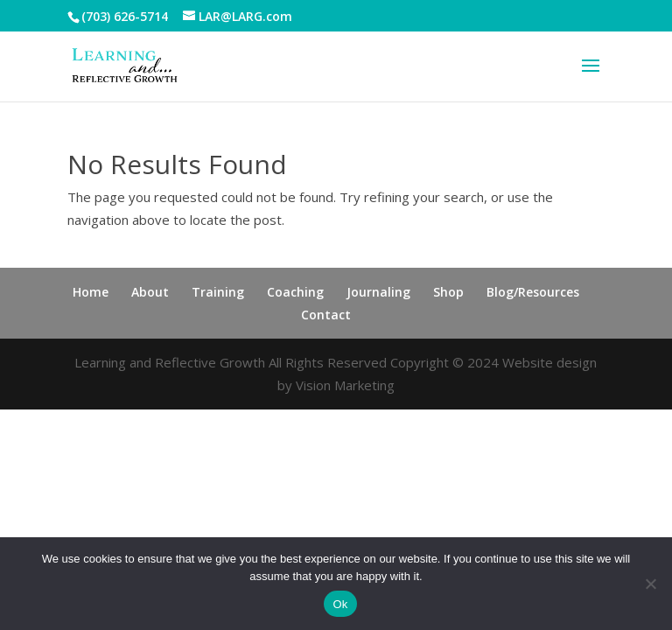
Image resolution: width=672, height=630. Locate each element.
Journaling (378, 292)
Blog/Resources (533, 292)
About (150, 292)
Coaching (295, 292)
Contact (326, 315)
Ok (340, 604)
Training (218, 292)
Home (91, 292)
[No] (650, 584)
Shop (448, 292)
